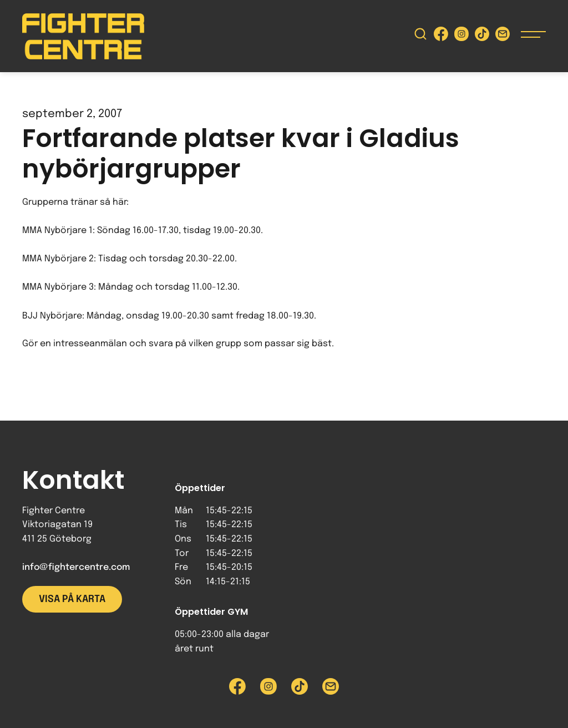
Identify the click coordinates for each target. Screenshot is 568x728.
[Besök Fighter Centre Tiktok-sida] (482, 36)
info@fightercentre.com (76, 567)
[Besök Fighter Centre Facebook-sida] (441, 36)
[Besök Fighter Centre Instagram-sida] (461, 36)
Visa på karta (72, 599)
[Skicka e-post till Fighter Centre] (503, 36)
